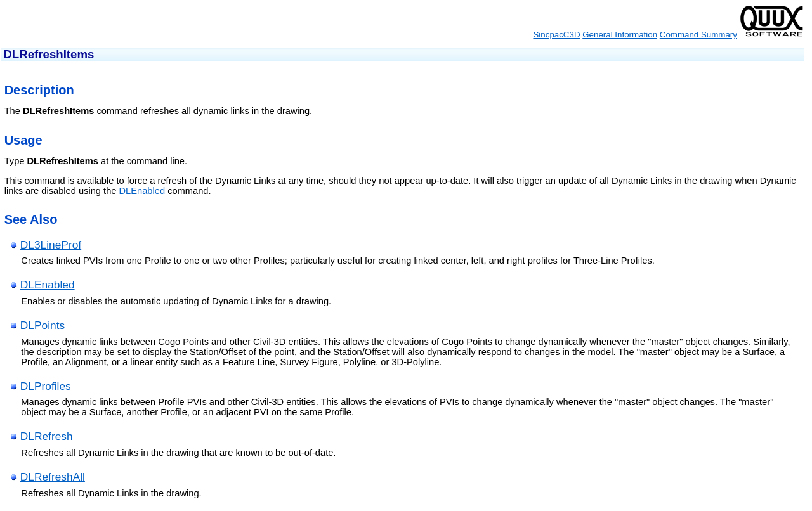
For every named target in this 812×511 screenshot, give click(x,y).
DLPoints (43, 325)
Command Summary (698, 35)
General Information (620, 35)
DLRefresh (47, 436)
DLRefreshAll (53, 477)
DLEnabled (142, 191)
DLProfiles (46, 386)
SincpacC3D (556, 35)
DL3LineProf (51, 245)
